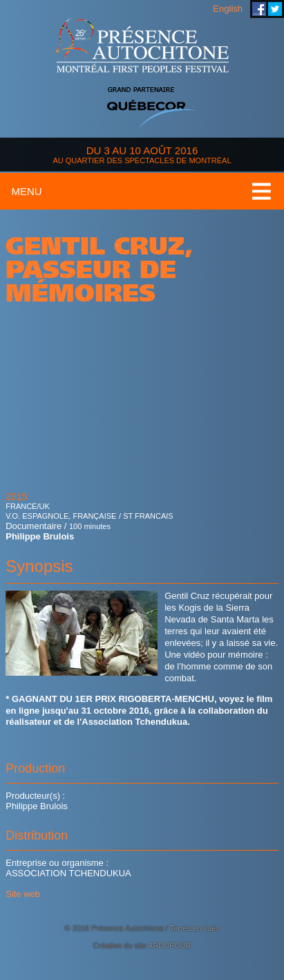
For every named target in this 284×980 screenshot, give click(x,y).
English (228, 9)
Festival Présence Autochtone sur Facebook (259, 9)
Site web (23, 894)
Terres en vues (195, 928)
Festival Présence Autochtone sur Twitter (275, 9)
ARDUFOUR (169, 945)
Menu (26, 191)
